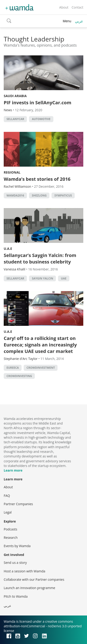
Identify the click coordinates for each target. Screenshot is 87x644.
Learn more (13, 470)
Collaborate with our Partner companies (34, 579)
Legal (8, 512)
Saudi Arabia (15, 96)
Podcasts (10, 529)
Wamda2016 (15, 195)
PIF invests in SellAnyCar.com (37, 103)
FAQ (7, 496)
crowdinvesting (19, 376)
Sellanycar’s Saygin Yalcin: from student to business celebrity (40, 259)
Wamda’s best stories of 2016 (37, 179)
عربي (79, 21)
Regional (12, 172)
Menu (67, 21)
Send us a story (15, 563)
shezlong (39, 195)
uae (64, 278)
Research (11, 538)
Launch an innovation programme (29, 588)
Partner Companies (18, 504)
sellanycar (15, 119)
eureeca (13, 368)
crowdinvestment (41, 368)
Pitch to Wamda (16, 596)
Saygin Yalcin (42, 278)
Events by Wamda (17, 546)
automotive (41, 119)
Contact (77, 7)
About (64, 7)
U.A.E (8, 249)
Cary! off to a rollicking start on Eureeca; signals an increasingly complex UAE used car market (40, 345)
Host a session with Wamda (24, 571)
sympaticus (63, 195)
